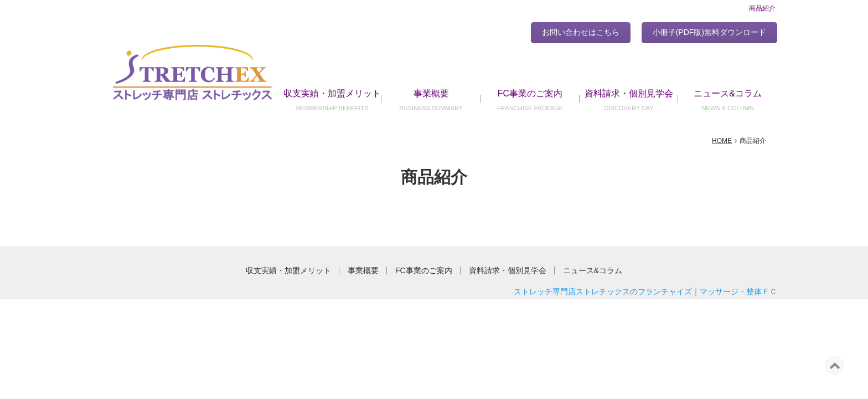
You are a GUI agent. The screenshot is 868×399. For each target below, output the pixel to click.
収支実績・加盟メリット (332, 93)
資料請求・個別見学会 (629, 93)
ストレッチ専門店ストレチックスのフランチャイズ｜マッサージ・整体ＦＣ (645, 291)
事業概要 (431, 93)
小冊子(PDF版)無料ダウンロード (709, 32)
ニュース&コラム (728, 93)
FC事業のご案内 (530, 93)
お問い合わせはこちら (581, 32)
